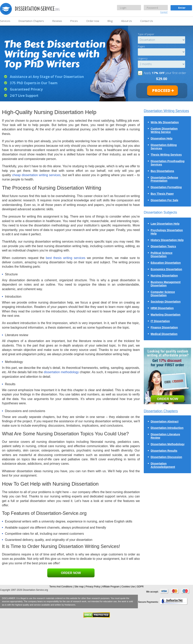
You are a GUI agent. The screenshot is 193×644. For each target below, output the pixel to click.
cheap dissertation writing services (36, 175)
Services (5, 21)
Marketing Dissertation (166, 315)
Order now (93, 21)
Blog (110, 21)
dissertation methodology (62, 372)
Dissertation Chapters (31, 21)
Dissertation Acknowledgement (163, 465)
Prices (74, 21)
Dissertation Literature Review (165, 436)
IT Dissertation (160, 321)
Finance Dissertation (164, 327)
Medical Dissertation (164, 334)
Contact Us (147, 21)
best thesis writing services (66, 258)
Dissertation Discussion (166, 457)
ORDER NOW (71, 573)
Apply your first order (165, 73)
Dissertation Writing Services (166, 111)
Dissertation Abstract (165, 422)
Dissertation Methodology (168, 444)
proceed (161, 90)
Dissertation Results (164, 451)
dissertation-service (37, 9)
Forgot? (164, 12)
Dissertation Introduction (167, 428)
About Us (126, 21)
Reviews (57, 21)
